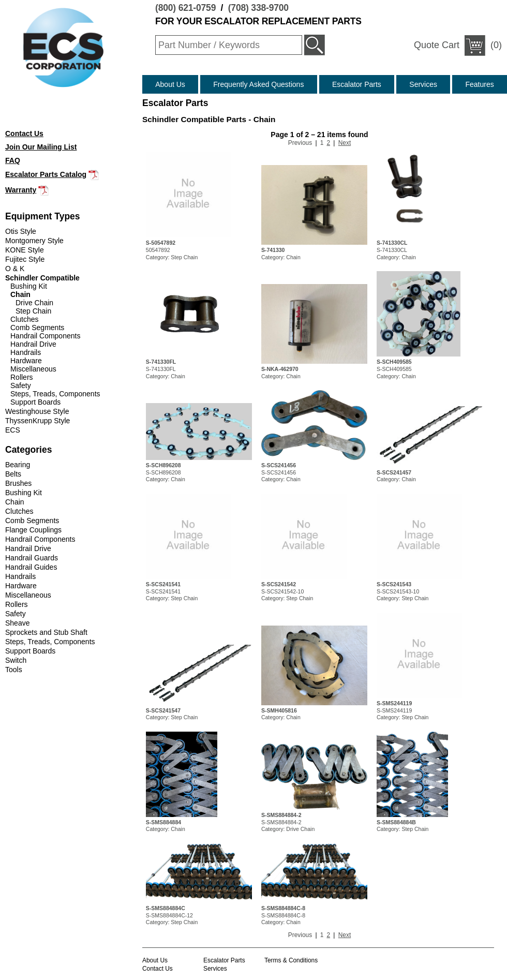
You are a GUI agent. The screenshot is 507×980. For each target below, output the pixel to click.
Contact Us (158, 969)
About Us (170, 84)
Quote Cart (437, 45)
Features (480, 84)
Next (345, 143)
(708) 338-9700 (258, 8)
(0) (458, 46)
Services (423, 84)
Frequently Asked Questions (258, 84)
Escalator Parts (357, 84)
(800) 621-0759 (185, 8)
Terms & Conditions (291, 960)
